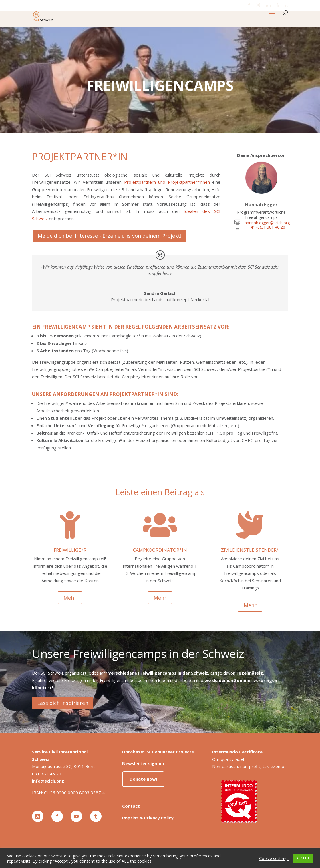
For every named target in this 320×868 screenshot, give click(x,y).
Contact (131, 806)
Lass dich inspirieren (63, 703)
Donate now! (143, 779)
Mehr (70, 598)
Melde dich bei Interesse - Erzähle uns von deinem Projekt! (110, 236)
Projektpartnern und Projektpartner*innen (167, 182)
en (268, 6)
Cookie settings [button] (274, 858)
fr (278, 6)
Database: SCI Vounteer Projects (158, 752)
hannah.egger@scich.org (267, 223)
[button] (272, 19)
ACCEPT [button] (303, 858)
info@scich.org (48, 781)
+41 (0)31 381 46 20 (267, 227)
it (287, 6)
